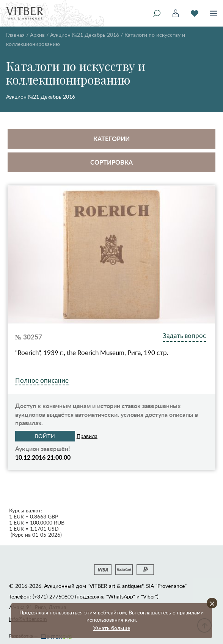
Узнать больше (112, 628)
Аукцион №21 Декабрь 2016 (85, 35)
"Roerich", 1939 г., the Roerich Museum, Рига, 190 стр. (92, 353)
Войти (45, 436)
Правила (87, 436)
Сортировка (111, 162)
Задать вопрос (184, 335)
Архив (37, 35)
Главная (15, 35)
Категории (111, 139)
